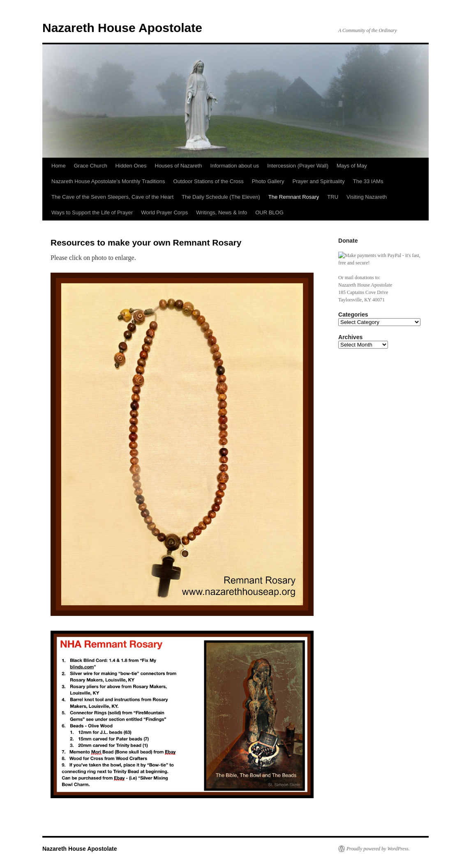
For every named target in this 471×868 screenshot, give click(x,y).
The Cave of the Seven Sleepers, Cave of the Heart (112, 197)
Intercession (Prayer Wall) (298, 166)
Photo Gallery (268, 181)
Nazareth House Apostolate (122, 28)
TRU (333, 197)
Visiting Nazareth (367, 197)
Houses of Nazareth (179, 166)
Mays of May (352, 166)
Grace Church (91, 166)
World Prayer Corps (164, 212)
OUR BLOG (269, 212)
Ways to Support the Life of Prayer (92, 212)
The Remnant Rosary (294, 197)
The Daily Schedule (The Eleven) (221, 197)
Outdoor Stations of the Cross (209, 181)
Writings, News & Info (222, 212)
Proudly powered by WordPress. (378, 849)
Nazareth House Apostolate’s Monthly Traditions (108, 181)
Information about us (234, 166)
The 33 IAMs (368, 181)
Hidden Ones (131, 166)
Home (59, 166)
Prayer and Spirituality (319, 181)
